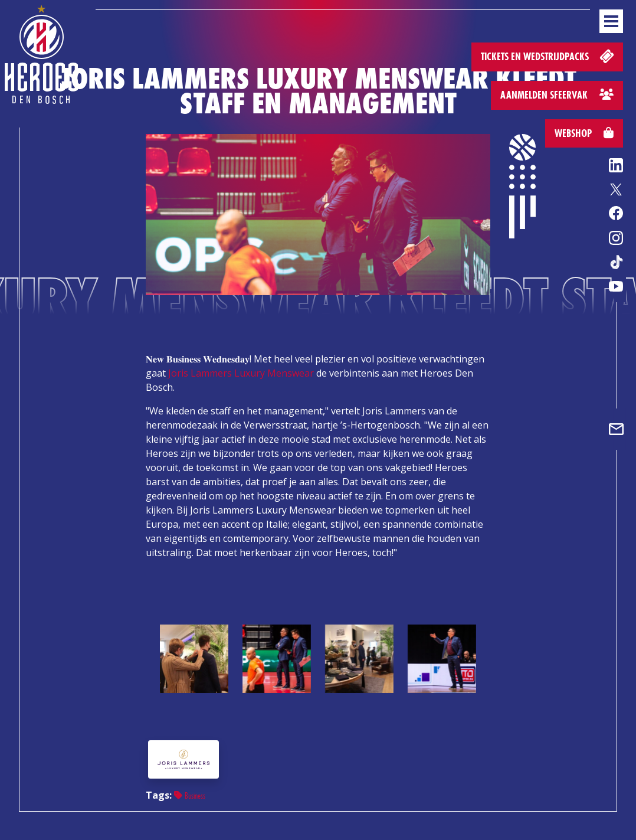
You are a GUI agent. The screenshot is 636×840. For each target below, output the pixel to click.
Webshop (584, 133)
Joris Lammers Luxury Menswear (241, 373)
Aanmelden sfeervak (557, 95)
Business (190, 795)
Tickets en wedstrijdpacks (548, 56)
